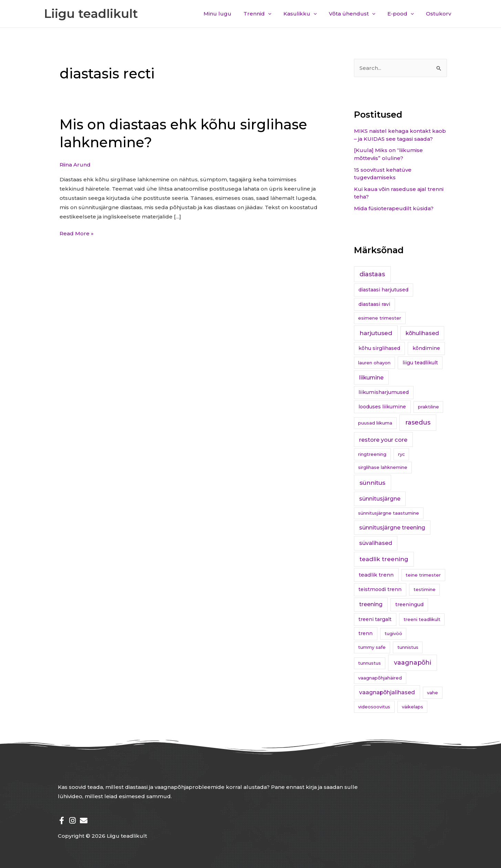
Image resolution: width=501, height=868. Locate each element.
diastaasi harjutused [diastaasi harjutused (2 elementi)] (383, 290)
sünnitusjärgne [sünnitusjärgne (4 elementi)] (380, 499)
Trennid (265, 14)
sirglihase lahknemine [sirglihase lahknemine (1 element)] (383, 467)
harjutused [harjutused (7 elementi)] (376, 333)
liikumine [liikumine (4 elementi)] (371, 378)
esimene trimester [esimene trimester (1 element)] (380, 318)
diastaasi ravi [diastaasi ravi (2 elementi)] (374, 304)
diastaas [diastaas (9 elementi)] (372, 274)
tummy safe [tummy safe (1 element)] (372, 647)
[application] (276, 14)
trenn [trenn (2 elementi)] (366, 633)
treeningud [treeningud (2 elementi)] (409, 604)
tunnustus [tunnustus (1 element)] (369, 663)
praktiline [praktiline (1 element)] (429, 407)
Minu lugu (227, 14)
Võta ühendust (357, 14)
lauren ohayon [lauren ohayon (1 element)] (374, 363)
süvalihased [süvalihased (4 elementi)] (376, 543)
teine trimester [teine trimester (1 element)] (423, 575)
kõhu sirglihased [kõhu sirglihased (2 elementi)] (379, 348)
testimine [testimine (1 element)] (425, 589)
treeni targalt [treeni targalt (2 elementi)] (375, 619)
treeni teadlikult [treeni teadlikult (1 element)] (422, 619)
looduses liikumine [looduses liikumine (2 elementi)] (382, 407)
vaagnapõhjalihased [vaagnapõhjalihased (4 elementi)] (387, 692)
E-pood (403, 14)
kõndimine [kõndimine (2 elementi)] (426, 348)
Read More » (77, 233)
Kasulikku (306, 14)
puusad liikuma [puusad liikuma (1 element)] (375, 423)
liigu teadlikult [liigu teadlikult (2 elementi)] (420, 363)
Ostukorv (440, 14)
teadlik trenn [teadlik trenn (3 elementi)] (376, 575)
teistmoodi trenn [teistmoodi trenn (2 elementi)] (380, 589)
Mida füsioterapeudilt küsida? (394, 208)
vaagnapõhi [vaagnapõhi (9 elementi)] (413, 662)
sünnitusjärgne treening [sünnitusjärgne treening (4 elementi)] (392, 528)
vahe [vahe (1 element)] (432, 693)
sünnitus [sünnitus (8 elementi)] (372, 483)
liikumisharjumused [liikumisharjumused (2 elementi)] (384, 392)
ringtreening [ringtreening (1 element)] (372, 454)
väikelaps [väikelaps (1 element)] (413, 707)
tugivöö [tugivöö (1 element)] (393, 633)
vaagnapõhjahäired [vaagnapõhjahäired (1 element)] (380, 678)
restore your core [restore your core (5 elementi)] (383, 440)
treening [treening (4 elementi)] (371, 604)
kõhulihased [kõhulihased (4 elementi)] (422, 333)
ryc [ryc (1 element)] (401, 454)
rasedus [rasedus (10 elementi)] (418, 422)
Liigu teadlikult (91, 14)
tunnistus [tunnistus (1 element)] (408, 647)
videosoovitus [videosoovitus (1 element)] (374, 707)
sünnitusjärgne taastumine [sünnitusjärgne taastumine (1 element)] (389, 513)
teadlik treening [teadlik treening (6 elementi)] (384, 559)
